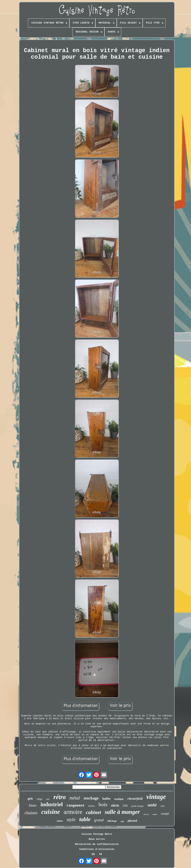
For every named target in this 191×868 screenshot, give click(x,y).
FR (101, 854)
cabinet (94, 812)
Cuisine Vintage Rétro (97, 834)
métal (75, 798)
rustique (119, 799)
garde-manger (138, 806)
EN (93, 854)
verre (155, 814)
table (85, 819)
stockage (91, 798)
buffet (106, 799)
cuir (163, 806)
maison (146, 814)
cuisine (51, 812)
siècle (115, 805)
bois (103, 804)
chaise (60, 821)
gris (30, 799)
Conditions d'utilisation (97, 849)
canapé (165, 814)
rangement (75, 806)
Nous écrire (97, 839)
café (122, 821)
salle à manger (122, 812)
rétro (60, 797)
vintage (156, 797)
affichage (112, 821)
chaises (31, 813)
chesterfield (135, 799)
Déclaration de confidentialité (97, 844)
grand (99, 820)
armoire (73, 812)
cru (125, 805)
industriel (52, 804)
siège (40, 799)
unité (152, 805)
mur (48, 799)
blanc (33, 805)
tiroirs (92, 806)
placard (132, 821)
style (71, 820)
